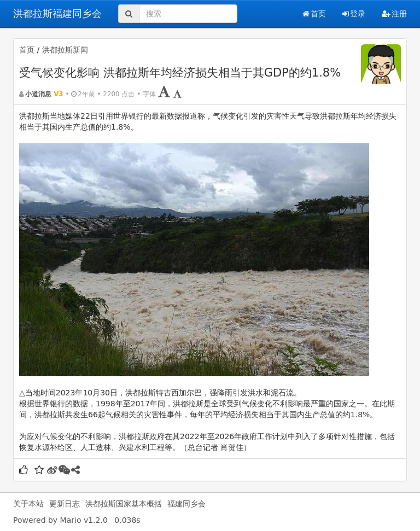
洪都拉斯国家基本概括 (124, 504)
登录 (354, 14)
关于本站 (28, 504)
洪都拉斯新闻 (65, 50)
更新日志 (65, 504)
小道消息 (38, 94)
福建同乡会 (186, 504)
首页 (314, 14)
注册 (394, 14)
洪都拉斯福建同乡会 (57, 13)
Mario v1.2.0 (84, 520)
